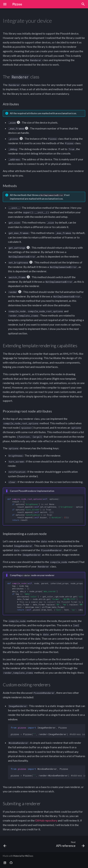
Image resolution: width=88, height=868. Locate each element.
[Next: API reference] (70, 845)
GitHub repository (46, 820)
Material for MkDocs (23, 856)
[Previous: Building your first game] (5, 845)
